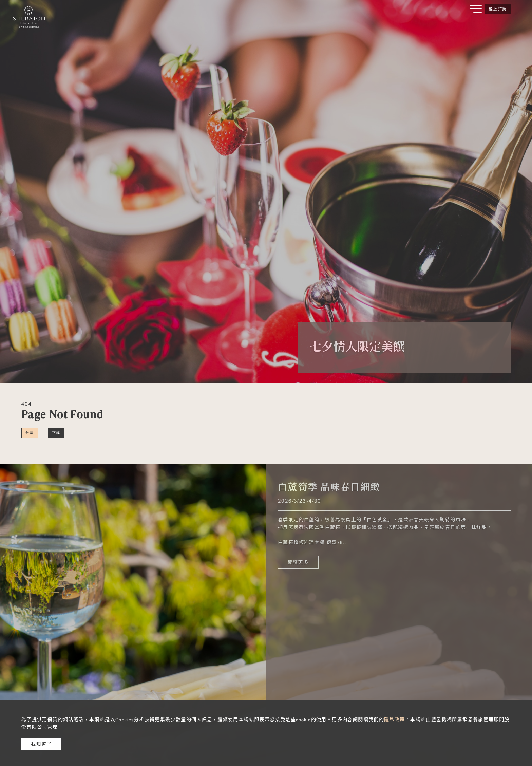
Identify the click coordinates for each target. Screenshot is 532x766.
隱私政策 (395, 720)
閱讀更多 (298, 562)
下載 (56, 433)
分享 (30, 433)
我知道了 (41, 744)
